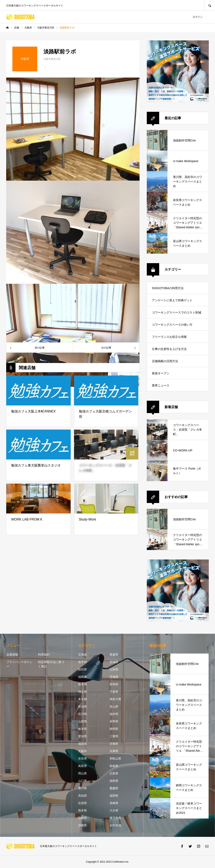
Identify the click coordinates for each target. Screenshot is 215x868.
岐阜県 (82, 729)
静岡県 (114, 729)
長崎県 (114, 803)
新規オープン (161, 373)
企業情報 (12, 655)
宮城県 (114, 662)
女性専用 (115, 825)
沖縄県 (82, 825)
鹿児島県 (115, 818)
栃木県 (82, 684)
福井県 (114, 714)
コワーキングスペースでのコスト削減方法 (177, 315)
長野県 (114, 721)
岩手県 (82, 662)
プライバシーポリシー (19, 664)
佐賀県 (82, 803)
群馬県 (114, 684)
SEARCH (210, 5)
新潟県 (82, 707)
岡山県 (82, 773)
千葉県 (114, 692)
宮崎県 (82, 818)
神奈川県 (115, 699)
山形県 (114, 669)
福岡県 (114, 796)
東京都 (82, 699)
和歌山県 (115, 758)
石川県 (82, 714)
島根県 (114, 766)
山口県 (82, 781)
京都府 (114, 744)
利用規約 (44, 655)
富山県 (114, 707)
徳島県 (114, 781)
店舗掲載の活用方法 (165, 361)
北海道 (82, 655)
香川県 (82, 788)
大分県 (114, 810)
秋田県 (82, 669)
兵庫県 (114, 751)
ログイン (198, 17)
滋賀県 (82, 744)
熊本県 (82, 810)
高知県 (82, 796)
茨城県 (114, 677)
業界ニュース (161, 385)
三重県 (114, 736)
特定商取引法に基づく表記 (51, 664)
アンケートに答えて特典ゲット (172, 300)
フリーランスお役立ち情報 (169, 337)
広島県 (114, 773)
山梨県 (82, 721)
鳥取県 (82, 766)
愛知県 (82, 736)
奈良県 (82, 758)
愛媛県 (114, 788)
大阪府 (82, 751)
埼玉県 (82, 692)
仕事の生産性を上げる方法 (169, 349)
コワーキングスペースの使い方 (172, 325)
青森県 (114, 655)
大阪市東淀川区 (52, 59)
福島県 (82, 677)
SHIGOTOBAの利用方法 (168, 288)
